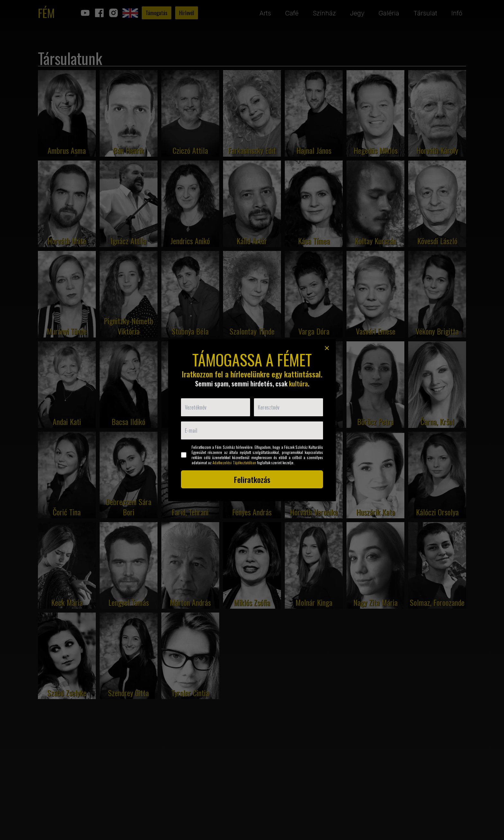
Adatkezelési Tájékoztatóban (234, 462)
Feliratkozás (252, 479)
